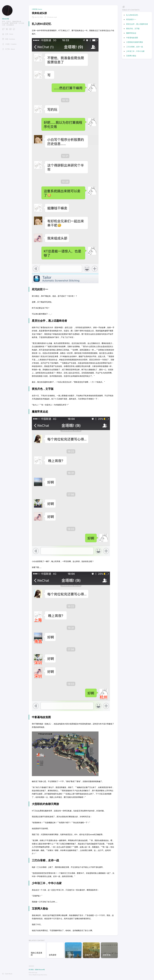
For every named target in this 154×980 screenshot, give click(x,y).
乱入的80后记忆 (132, 15)
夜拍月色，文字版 (133, 28)
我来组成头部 (39, 13)
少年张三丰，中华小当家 (135, 51)
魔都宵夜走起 (131, 33)
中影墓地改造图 (132, 38)
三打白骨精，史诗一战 (135, 47)
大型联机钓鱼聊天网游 (135, 42)
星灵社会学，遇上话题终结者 (137, 24)
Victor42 (5, 19)
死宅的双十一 (131, 19)
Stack (35, 975)
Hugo (36, 973)
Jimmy (45, 975)
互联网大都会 (131, 56)
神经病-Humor (38, 9)
